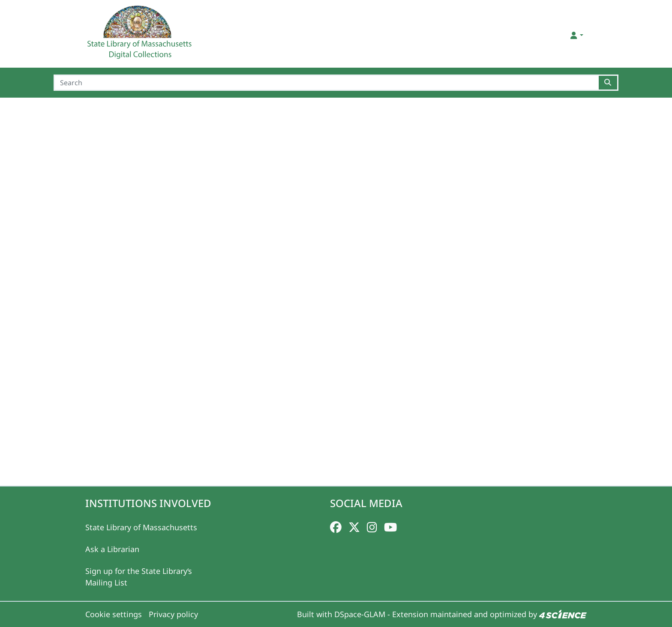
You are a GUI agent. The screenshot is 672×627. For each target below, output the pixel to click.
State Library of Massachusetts (141, 527)
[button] (576, 35)
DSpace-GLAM (360, 614)
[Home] (141, 36)
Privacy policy (173, 614)
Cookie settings (114, 614)
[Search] (326, 83)
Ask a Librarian (112, 549)
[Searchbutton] (608, 83)
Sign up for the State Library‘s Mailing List (139, 577)
